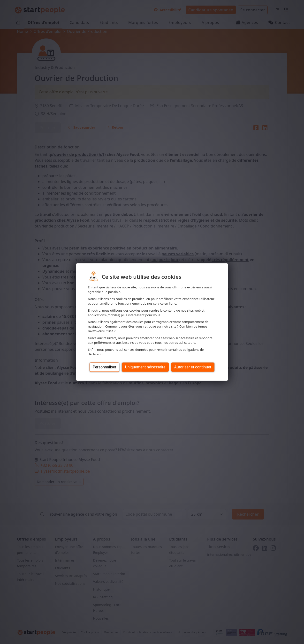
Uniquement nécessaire (145, 367)
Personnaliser (105, 367)
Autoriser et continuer (193, 367)
